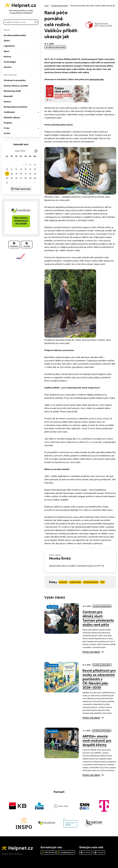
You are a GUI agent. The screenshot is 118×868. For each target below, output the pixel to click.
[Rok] (24, 151)
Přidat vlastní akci (22, 189)
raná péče (63, 582)
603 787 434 (48, 852)
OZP (102, 582)
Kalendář (8, 96)
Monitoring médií (12, 91)
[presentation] (62, 618)
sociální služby (75, 582)
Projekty (8, 123)
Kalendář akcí (21, 144)
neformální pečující (91, 582)
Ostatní (8, 67)
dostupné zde (97, 79)
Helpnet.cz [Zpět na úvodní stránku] (24, 5)
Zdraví (7, 41)
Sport (6, 51)
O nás (7, 128)
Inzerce (7, 102)
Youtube (27, 245)
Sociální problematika (15, 35)
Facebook (14, 245)
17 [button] (7, 174)
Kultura (7, 57)
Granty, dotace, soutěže (16, 86)
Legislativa (9, 46)
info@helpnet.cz (66, 852)
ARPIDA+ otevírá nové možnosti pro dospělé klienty (97, 741)
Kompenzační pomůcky (16, 107)
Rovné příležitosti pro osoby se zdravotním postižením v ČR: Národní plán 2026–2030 (99, 679)
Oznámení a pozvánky (15, 80)
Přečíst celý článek (91, 652)
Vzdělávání (9, 112)
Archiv (7, 133)
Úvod (46, 6)
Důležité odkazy (12, 118)
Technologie (10, 62)
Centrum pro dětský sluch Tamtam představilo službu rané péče (98, 618)
